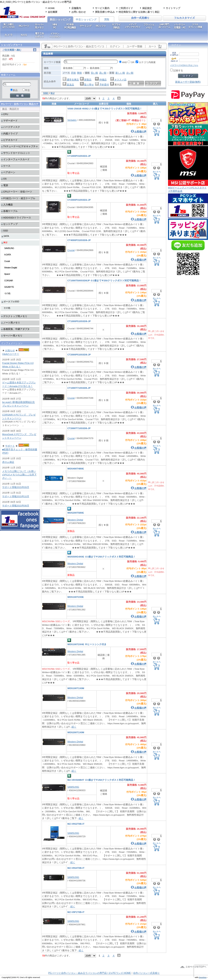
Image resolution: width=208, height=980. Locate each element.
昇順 (73, 73)
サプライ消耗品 (116, 26)
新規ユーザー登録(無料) (188, 82)
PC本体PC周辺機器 (70, 26)
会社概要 (53, 12)
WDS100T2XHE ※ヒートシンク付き (87, 644)
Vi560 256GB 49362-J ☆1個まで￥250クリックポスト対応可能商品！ (105, 109)
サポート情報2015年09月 (16, 487)
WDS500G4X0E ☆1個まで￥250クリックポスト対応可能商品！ (101, 557)
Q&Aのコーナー (11, 354)
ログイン (115, 46)
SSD (6, 231)
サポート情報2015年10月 (16, 496)
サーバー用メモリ (39, 26)
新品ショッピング (60, 19)
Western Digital (75, 520)
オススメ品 (118, 80)
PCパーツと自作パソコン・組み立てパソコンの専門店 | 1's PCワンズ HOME (90, 973)
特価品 (101, 80)
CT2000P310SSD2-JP (79, 200)
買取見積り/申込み (105, 12)
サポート (10, 446)
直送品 (68, 85)
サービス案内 (102, 8)
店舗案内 (76, 8)
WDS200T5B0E (76, 513)
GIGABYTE (9, 287)
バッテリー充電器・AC (180, 26)
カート (152, 46)
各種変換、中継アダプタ (16, 329)
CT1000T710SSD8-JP (79, 388)
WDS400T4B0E (76, 469)
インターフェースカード (16, 159)
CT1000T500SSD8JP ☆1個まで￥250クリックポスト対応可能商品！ (104, 280)
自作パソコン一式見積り (146, 973)
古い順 (130, 73)
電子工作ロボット (39, 35)
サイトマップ (173, 8)
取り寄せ (87, 85)
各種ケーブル (10, 211)
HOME (51, 8)
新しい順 (120, 73)
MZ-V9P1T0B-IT (76, 912)
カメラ (9, 35)
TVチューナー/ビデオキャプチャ (21, 146)
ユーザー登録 (134, 46)
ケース (7, 166)
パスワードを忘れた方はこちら (184, 65)
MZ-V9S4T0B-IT (76, 868)
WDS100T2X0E (76, 597)
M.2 (5, 242)
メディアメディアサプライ (132, 26)
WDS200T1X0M (76, 732)
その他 (7, 293)
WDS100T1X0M (76, 688)
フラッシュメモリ (149, 26)
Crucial (71, 250)
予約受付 (102, 85)
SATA (6, 236)
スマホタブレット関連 (195, 26)
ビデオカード (10, 140)
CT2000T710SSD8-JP (79, 428)
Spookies (203, 977)
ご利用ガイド (126, 8)
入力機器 (8, 205)
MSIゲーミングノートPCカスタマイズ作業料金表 (188, 188)
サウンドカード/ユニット (17, 153)
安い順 (94, 73)
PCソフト (101, 26)
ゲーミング (85, 26)
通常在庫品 (71, 80)
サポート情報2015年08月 (16, 505)
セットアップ (10, 224)
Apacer (7, 274)
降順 (79, 73)
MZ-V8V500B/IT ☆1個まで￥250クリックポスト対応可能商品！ (101, 780)
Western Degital (10, 268)
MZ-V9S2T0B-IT (76, 824)
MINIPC (55, 26)
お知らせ (10, 350)
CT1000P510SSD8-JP (79, 321)
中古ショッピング (86, 19)
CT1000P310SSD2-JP (79, 156)
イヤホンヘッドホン (55, 35)
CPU (6, 114)
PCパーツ (24, 26)
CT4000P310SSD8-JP (79, 240)
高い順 (103, 73)
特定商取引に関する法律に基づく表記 (139, 12)
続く (74, 727)
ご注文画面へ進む (12, 50)
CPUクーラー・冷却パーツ (18, 192)
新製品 (86, 80)
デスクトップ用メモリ (15, 316)
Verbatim (72, 120)
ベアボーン (9, 172)
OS (5, 179)
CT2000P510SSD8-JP (79, 355)
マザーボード (10, 121)
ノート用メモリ (12, 323)
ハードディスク (12, 127)
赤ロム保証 (8, 462)
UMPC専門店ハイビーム (164, 26)
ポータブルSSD (11, 302)
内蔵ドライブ (10, 133)
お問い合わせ (79, 12)
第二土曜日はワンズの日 (8, 26)
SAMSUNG (73, 787)
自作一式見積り (140, 18)
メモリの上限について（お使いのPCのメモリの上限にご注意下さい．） (19, 475)
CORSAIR (8, 281)
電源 (6, 185)
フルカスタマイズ (184, 18)
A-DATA (7, 255)
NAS (24, 35)
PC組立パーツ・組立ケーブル (19, 198)
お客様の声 (140, 131)
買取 (107, 19)
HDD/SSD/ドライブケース (17, 218)
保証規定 (147, 8)
